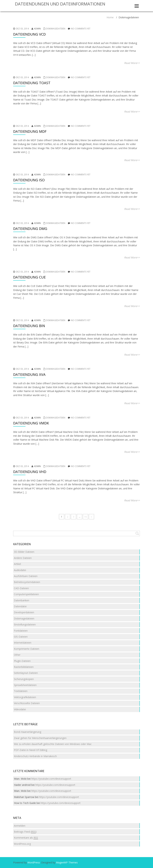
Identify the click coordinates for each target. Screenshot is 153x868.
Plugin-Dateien (22, 661)
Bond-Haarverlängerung (28, 732)
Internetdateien (23, 643)
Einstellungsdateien (25, 624)
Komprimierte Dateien (27, 649)
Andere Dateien (23, 558)
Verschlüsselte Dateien (27, 703)
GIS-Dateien (21, 637)
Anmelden (20, 826)
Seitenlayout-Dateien (26, 673)
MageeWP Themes (67, 862)
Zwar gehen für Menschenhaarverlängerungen (40, 738)
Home (110, 17)
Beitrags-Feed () (25, 832)
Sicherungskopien (24, 679)
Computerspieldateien (26, 594)
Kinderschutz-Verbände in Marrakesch (35, 756)
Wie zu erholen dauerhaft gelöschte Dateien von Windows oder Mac (53, 744)
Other (17, 655)
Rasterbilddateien (24, 667)
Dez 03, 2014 (22, 29)
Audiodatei (20, 570)
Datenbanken (22, 600)
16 (85, 517)
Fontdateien (21, 631)
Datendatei (20, 606)
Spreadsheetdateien (25, 685)
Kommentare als (26, 838)
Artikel (17, 564)
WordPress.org (22, 844)
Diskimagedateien (56, 29)
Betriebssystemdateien (27, 582)
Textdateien (21, 691)
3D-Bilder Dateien (24, 552)
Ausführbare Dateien (26, 576)
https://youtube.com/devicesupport (51, 779)
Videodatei (20, 709)
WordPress (34, 862)
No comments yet (81, 29)
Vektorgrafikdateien (25, 697)
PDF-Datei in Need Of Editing (31, 750)
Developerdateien (24, 612)
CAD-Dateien (21, 588)
